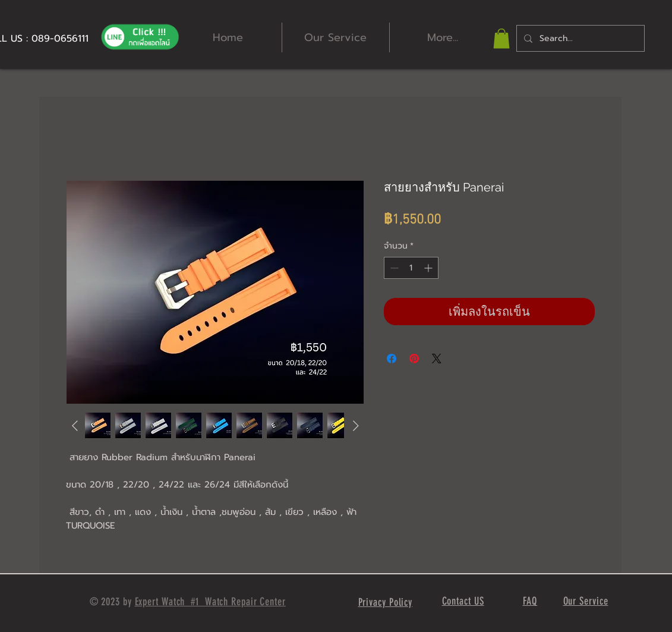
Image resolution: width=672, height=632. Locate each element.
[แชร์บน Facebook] (392, 359)
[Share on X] (437, 359)
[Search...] (579, 38)
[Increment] (429, 268)
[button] (501, 38)
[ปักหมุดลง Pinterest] (414, 359)
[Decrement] (393, 268)
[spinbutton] (411, 268)
